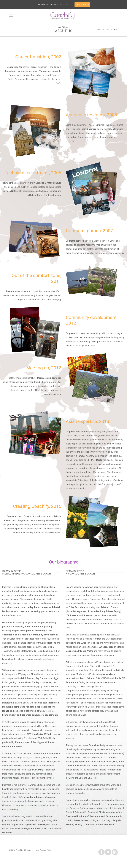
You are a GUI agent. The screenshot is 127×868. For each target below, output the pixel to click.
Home (59, 27)
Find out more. (63, 4)
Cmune (36, 730)
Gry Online (41, 678)
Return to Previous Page (107, 29)
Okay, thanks (82, 4)
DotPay (36, 682)
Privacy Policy (46, 850)
